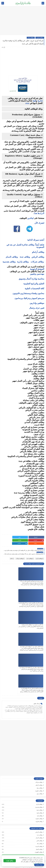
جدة (27, 103)
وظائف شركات (37, 262)
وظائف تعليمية (39, 752)
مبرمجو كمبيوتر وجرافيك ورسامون (29, 298)
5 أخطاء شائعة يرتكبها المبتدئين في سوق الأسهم (32, 831)
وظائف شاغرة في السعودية (17, 864)
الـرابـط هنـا (39, 213)
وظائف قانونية (39, 755)
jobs (12, 555)
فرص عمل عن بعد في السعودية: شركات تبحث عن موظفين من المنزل (27, 813)
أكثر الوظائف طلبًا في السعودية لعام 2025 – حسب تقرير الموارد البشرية (27, 807)
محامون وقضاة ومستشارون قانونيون (28, 293)
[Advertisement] (23, 21)
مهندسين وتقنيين (37, 274)
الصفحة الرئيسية (37, 269)
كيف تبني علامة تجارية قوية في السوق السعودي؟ (32, 858)
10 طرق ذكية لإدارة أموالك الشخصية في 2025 (32, 847)
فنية (34, 101)
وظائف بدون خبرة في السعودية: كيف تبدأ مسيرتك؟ (31, 815)
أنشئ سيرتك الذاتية (36, 240)
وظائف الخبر (39, 774)
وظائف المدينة (39, 780)
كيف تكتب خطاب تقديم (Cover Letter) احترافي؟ (32, 804)
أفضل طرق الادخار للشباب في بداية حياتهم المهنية (31, 852)
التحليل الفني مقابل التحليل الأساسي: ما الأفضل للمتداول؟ (29, 834)
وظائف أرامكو (39, 718)
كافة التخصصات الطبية (34, 288)
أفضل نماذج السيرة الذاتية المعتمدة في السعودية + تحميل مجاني (28, 810)
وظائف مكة (40, 777)
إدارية (40, 101)
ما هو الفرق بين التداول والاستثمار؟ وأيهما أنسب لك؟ (31, 825)
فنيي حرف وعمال (37, 308)
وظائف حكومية (39, 724)
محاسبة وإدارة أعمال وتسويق (31, 279)
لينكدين (30, 218)
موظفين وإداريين (37, 303)
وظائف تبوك (39, 788)
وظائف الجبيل (39, 783)
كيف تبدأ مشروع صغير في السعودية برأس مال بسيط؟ (30, 850)
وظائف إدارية (40, 38)
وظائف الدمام (12, 257)
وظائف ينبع (40, 791)
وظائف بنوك (39, 721)
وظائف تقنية (39, 743)
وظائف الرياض (38, 257)
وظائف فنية (40, 749)
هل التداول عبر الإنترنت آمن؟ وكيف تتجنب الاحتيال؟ (31, 837)
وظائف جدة (31, 38)
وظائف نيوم (40, 727)
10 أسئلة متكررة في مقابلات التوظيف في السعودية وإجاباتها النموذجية (27, 801)
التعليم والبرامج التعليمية (34, 284)
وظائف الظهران (38, 785)
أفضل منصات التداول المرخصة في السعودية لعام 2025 (30, 828)
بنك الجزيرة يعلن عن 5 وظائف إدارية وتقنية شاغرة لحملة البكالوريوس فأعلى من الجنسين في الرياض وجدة (34, 602)
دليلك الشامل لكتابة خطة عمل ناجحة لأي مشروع (32, 855)
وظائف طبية (39, 746)
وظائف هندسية (9, 262)
